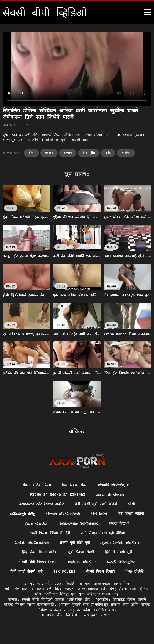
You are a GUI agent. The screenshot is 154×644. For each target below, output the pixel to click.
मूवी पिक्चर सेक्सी (82, 554)
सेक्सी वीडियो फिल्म (34, 485)
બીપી (135, 505)
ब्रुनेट (108, 153)
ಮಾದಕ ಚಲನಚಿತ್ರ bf (117, 485)
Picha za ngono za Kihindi (56, 495)
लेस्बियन (126, 153)
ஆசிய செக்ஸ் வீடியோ (123, 544)
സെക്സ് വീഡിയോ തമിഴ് (39, 505)
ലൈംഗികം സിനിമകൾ (115, 525)
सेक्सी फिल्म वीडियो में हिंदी (64, 534)
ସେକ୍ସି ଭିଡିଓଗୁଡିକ (124, 564)
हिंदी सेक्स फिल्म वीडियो (37, 554)
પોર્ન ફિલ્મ (120, 515)
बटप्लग (49, 153)
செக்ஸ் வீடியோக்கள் (81, 515)
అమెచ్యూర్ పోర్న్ (39, 515)
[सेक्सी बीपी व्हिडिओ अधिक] (148, 12)
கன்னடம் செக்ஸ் (112, 495)
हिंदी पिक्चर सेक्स (75, 485)
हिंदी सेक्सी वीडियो (33, 525)
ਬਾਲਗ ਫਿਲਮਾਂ (20, 534)
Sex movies (79, 574)
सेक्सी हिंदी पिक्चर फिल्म (36, 564)
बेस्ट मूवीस (89, 153)
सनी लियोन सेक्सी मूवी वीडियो (120, 534)
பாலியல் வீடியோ (82, 564)
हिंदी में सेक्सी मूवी (121, 554)
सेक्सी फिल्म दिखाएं (117, 574)
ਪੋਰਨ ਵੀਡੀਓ (77, 584)
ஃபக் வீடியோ (70, 525)
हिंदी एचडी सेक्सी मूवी (39, 574)
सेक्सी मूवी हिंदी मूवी (74, 544)
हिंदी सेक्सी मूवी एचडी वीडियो (97, 505)
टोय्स (31, 153)
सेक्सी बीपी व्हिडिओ (63, 628)
